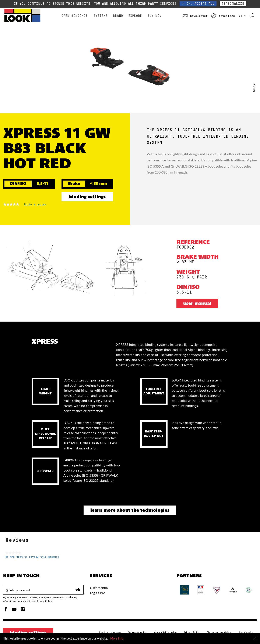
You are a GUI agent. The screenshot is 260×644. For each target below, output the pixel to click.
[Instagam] (23, 610)
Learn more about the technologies (130, 511)
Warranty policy (138, 633)
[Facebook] (6, 610)
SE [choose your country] (242, 16)
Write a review (35, 205)
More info (117, 638)
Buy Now (154, 16)
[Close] (255, 638)
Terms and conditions (220, 633)
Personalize (233, 4)
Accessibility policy (165, 633)
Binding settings (87, 197)
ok (78, 590)
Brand (118, 16)
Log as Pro (98, 593)
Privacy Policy (192, 633)
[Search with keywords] (252, 16)
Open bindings (75, 16)
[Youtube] (14, 610)
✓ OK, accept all (198, 4)
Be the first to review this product (32, 557)
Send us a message (110, 633)
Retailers (223, 16)
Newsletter (195, 16)
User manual (197, 304)
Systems (100, 16)
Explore (135, 16)
